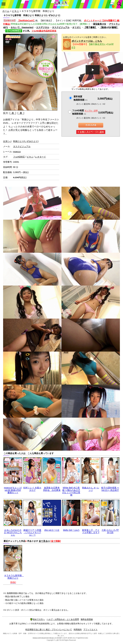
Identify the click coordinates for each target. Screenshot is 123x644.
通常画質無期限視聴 (80, 98)
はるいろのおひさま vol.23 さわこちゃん (13, 533)
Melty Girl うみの (71, 530)
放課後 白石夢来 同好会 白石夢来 (52, 489)
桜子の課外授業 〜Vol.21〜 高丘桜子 (110, 489)
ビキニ (15, 11)
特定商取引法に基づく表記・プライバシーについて (49, 630)
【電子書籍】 (90, 27)
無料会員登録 (87, 619)
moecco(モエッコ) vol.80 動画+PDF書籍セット (13, 490)
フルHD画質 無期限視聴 (85, 112)
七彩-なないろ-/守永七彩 (110, 531)
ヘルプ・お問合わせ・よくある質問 (63, 619)
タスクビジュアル (61, 27)
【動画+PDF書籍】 (109, 27)
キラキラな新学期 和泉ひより (14, 577)
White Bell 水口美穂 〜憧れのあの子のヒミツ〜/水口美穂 (71, 491)
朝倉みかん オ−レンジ (91, 489)
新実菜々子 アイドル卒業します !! (91, 531)
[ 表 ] (13, 113)
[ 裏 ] (21, 113)
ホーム (6, 11)
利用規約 (78, 630)
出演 (7, 141)
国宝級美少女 (100, 24)
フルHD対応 (19, 157)
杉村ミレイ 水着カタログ (32, 489)
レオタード (40, 157)
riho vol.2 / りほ (52, 530)
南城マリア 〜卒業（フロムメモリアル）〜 (32, 533)
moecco (17, 152)
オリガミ (77, 27)
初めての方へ (38, 619)
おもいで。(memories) (22, 27)
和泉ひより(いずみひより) (26, 141)
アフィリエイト (91, 630)
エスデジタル (43, 27)
